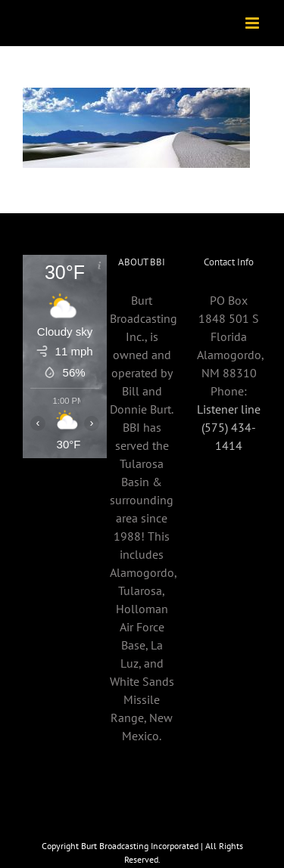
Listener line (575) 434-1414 (229, 427)
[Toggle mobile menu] (253, 23)
